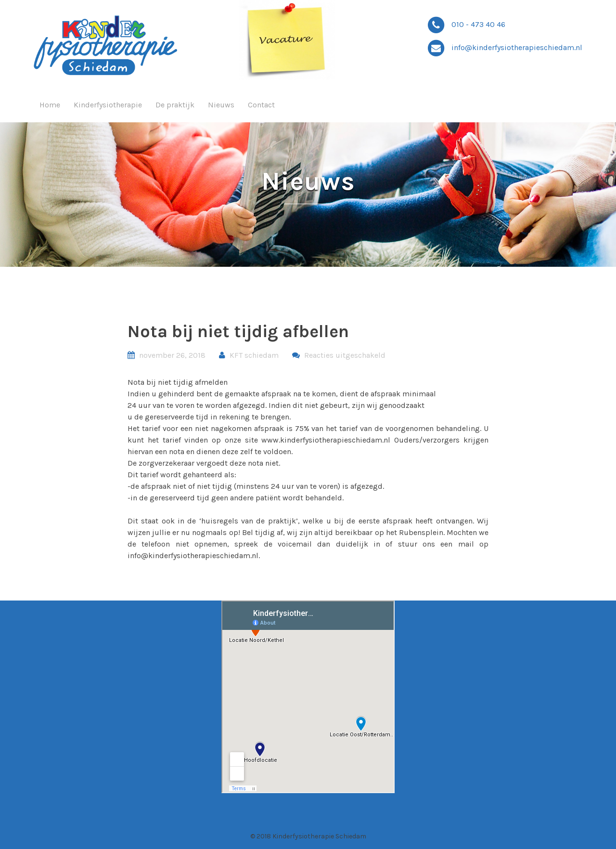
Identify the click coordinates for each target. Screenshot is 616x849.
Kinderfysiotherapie (108, 105)
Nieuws (221, 105)
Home (50, 105)
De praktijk (175, 105)
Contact (261, 105)
